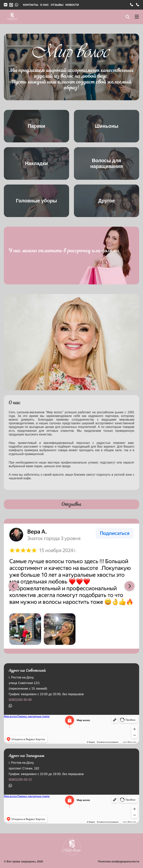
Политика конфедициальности (118, 861)
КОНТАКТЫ (31, 5)
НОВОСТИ (72, 5)
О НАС (44, 5)
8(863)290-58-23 (20, 780)
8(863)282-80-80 (20, 700)
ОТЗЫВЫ (57, 5)
